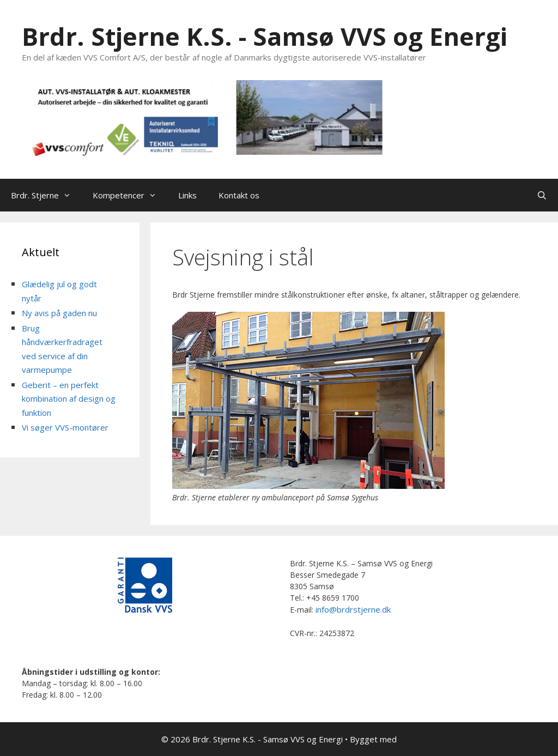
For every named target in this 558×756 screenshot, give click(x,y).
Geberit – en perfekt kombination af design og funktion (69, 399)
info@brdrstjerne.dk (353, 609)
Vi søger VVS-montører (65, 427)
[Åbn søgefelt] (542, 195)
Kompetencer (130, 195)
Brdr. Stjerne (46, 195)
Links (187, 195)
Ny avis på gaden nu (59, 313)
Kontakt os (239, 195)
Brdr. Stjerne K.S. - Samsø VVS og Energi (265, 36)
